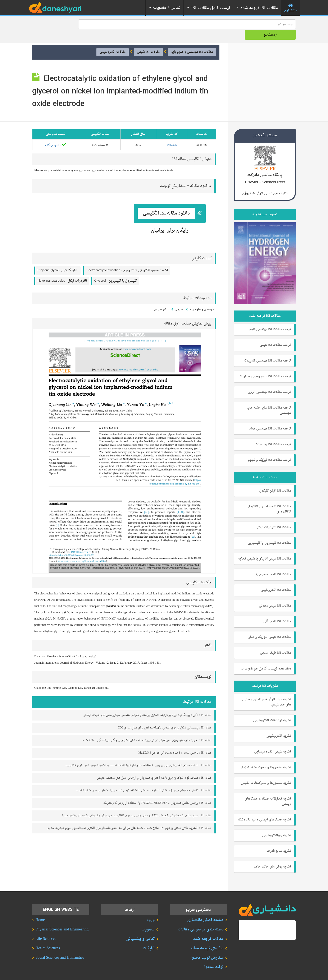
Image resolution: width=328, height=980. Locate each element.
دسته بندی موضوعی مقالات (201, 919)
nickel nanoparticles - (62, 270)
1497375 (172, 134)
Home (40, 909)
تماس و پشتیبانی (140, 928)
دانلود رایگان (56, 134)
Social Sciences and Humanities (60, 947)
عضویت (148, 919)
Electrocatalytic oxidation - (127, 260)
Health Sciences (48, 938)
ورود (151, 909)
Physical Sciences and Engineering (62, 919)
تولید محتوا (214, 956)
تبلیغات (149, 938)
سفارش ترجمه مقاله (207, 938)
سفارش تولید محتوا (207, 947)
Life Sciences (46, 928)
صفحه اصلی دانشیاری (205, 909)
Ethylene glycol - (58, 260)
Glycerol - (116, 270)
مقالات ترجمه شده (208, 928)
